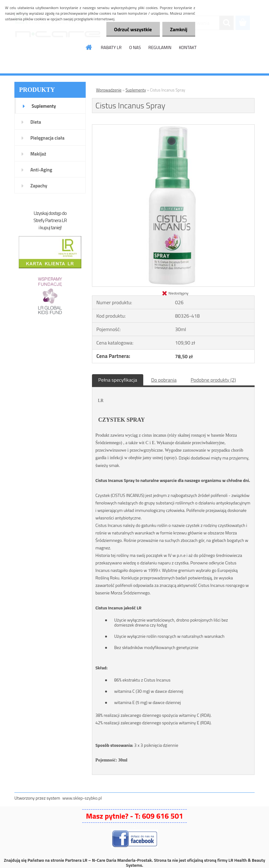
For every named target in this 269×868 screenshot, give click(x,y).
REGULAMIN (160, 47)
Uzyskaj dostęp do (50, 213)
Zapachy (39, 186)
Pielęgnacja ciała (47, 138)
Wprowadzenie (109, 90)
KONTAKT (188, 47)
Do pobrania (164, 380)
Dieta (36, 122)
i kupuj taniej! (50, 227)
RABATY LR (111, 47)
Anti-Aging (41, 170)
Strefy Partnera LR (50, 220)
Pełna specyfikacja (118, 380)
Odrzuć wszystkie (133, 29)
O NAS (135, 47)
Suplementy (44, 106)
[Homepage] (89, 47)
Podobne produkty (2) (213, 380)
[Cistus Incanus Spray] (173, 127)
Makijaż (38, 154)
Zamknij (179, 29)
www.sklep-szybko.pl (82, 798)
